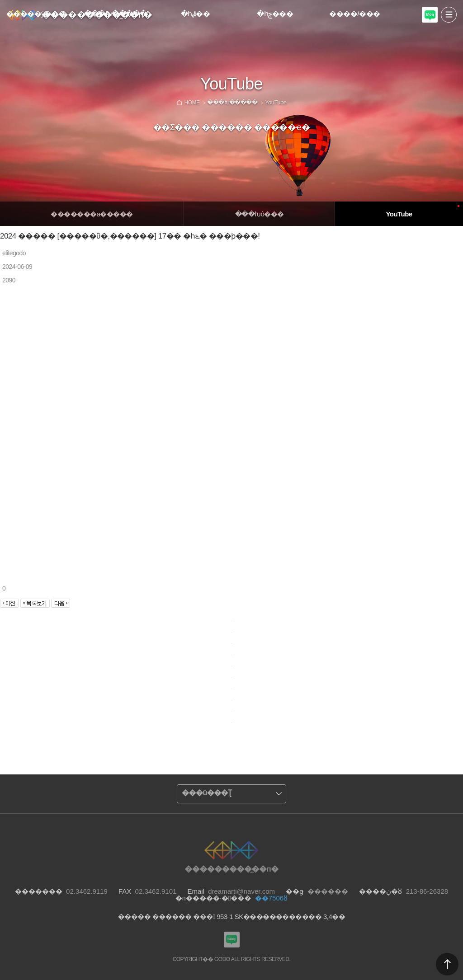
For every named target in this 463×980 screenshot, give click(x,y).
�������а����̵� (92, 214)
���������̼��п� (97, 14)
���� (449, 15)
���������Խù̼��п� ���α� (430, 21)
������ (447, 964)
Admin (461, 2)
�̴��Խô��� (260, 214)
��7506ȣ (271, 898)
